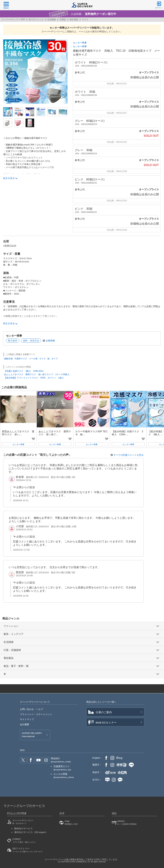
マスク (85, 20)
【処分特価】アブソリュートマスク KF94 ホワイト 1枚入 (34, 378)
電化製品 (9, 658)
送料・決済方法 (31, 341)
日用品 (63, 20)
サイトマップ (27, 719)
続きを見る (9, 178)
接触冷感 (8, 359)
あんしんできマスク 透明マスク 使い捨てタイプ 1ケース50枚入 (37, 374)
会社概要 (25, 724)
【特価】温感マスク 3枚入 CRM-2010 (24, 371)
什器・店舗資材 (12, 650)
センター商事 (80, 43)
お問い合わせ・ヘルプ (31, 709)
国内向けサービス (23, 828)
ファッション (11, 626)
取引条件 (13, 341)
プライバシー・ (36, 714)
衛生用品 (74, 20)
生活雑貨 (52, 20)
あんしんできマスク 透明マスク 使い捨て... (55, 433)
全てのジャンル (36, 20)
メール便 (33, 359)
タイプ (55, 359)
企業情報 (50, 341)
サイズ (42, 359)
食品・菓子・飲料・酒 (16, 666)
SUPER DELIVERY (32, 735)
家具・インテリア (14, 634)
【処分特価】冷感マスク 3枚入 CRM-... (127, 433)
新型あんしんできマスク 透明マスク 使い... (18, 433)
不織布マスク (21, 359)
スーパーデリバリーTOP (13, 20)
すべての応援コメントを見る (129, 455)
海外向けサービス (31, 832)
